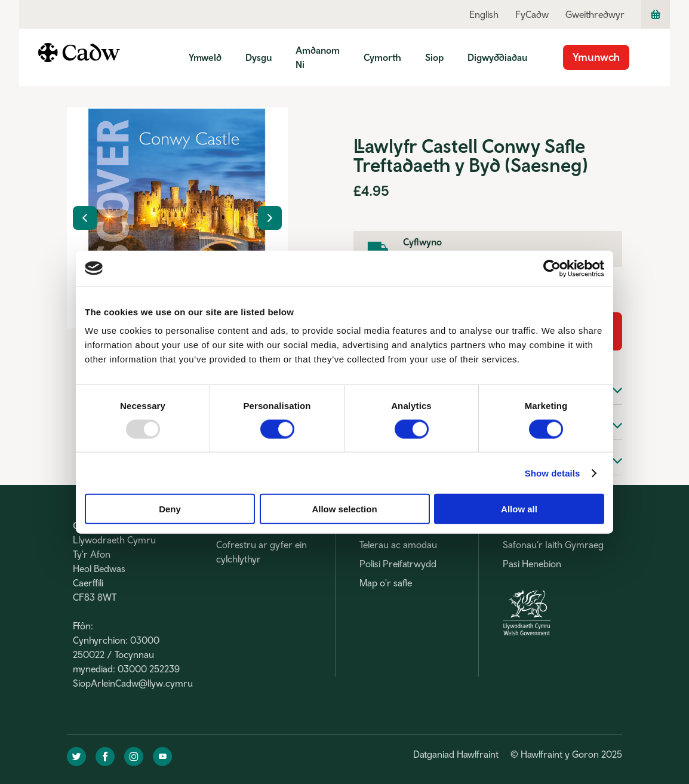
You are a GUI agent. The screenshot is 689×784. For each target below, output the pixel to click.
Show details (553, 473)
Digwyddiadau (497, 57)
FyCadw (532, 14)
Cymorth (382, 57)
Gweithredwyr (595, 14)
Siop (434, 57)
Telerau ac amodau (398, 545)
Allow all (519, 509)
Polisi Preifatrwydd (398, 564)
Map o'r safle (386, 583)
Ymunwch (596, 57)
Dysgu (259, 57)
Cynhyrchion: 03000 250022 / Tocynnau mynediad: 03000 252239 (126, 654)
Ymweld (205, 57)
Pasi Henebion (532, 564)
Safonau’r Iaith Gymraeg (553, 545)
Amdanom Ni (318, 57)
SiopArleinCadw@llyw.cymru (133, 683)
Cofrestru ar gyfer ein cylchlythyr (262, 552)
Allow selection (344, 509)
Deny (170, 509)
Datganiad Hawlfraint (456, 754)
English (484, 14)
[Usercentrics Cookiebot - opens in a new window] (552, 268)
